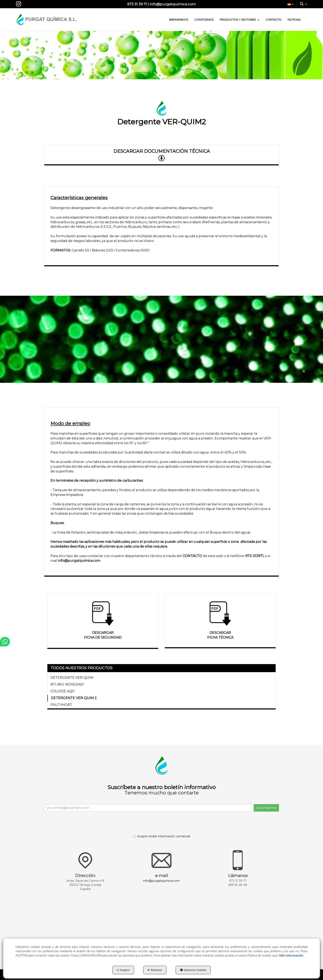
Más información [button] (291, 955)
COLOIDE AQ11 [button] (63, 691)
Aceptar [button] (123, 970)
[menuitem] (291, 4)
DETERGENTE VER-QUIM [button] (72, 678)
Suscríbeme (266, 808)
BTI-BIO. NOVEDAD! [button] (67, 684)
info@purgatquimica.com (79, 561)
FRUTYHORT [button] (61, 705)
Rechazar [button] (155, 970)
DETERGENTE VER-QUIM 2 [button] (74, 698)
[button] (19, 5)
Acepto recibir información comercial (161, 836)
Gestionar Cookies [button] (193, 970)
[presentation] (78, 825)
